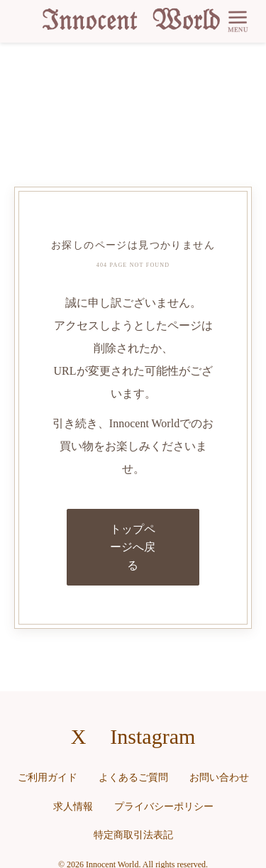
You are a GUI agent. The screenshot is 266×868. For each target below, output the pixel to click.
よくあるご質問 (133, 778)
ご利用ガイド (48, 778)
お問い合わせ (219, 778)
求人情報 (73, 807)
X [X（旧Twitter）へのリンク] (79, 736)
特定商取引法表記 (133, 835)
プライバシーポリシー (164, 807)
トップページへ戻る (133, 547)
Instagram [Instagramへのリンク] (153, 736)
